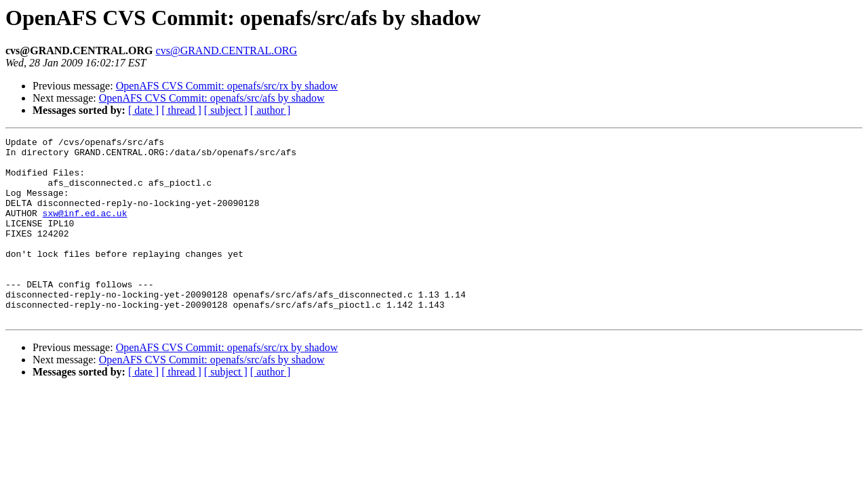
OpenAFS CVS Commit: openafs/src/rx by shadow (227, 86)
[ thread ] (181, 110)
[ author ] (271, 110)
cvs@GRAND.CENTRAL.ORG (227, 50)
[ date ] (143, 110)
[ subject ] (226, 110)
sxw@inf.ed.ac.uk (85, 229)
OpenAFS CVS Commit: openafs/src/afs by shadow (212, 98)
